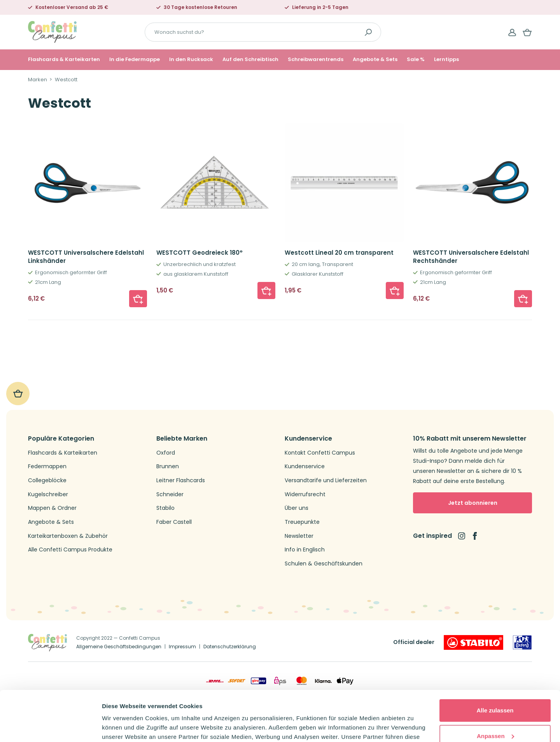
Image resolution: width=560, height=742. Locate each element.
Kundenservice (305, 466)
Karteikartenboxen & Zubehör (68, 536)
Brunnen (168, 466)
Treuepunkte (302, 522)
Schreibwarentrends (316, 59)
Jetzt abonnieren (473, 503)
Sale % (416, 59)
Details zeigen (122, 727)
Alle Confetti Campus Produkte (70, 550)
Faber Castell (174, 522)
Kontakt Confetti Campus (320, 453)
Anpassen (495, 685)
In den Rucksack (191, 59)
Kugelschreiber (48, 494)
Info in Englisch (305, 550)
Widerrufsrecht (305, 494)
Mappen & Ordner (52, 508)
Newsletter (299, 536)
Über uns (297, 508)
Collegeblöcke (47, 480)
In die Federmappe (135, 59)
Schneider (170, 494)
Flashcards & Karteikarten (64, 59)
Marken (38, 80)
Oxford (166, 453)
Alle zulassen (495, 660)
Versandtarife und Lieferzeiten (326, 480)
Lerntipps (446, 59)
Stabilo (165, 508)
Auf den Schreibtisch (250, 59)
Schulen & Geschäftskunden (324, 564)
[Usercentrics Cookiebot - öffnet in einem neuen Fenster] (50, 727)
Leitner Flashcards (181, 480)
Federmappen (47, 466)
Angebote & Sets (375, 59)
